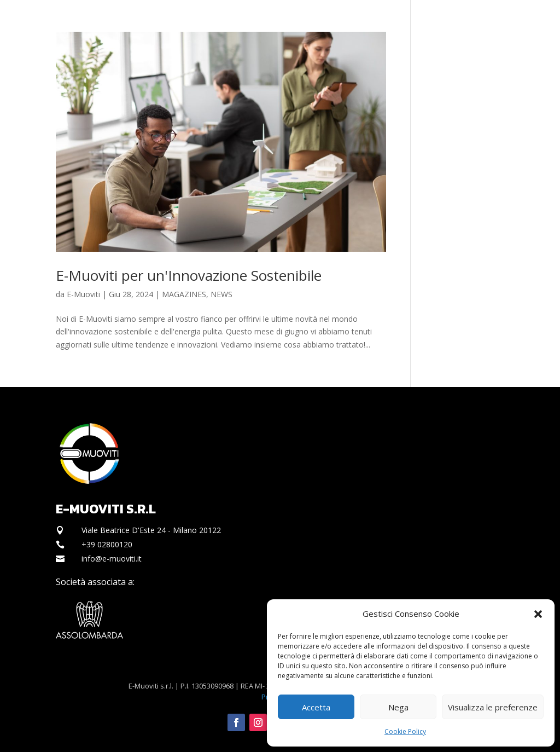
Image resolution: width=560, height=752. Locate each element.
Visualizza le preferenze (493, 707)
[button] (538, 614)
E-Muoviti (83, 294)
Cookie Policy (405, 731)
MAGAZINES (184, 294)
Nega (398, 707)
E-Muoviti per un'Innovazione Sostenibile (189, 275)
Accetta (316, 707)
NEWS (221, 294)
